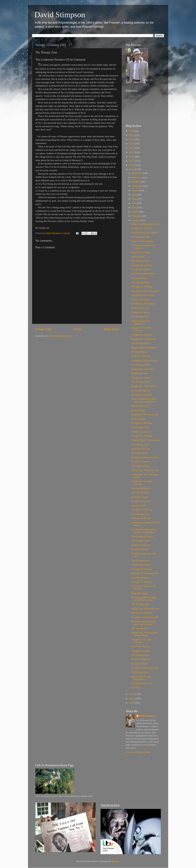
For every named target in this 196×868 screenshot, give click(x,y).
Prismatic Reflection (141, 518)
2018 (132, 148)
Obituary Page (138, 410)
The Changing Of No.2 (142, 536)
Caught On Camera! (141, 378)
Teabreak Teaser (139, 373)
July (134, 195)
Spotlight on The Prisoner (144, 339)
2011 (132, 699)
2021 (132, 135)
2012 (132, 694)
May (134, 203)
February (137, 216)
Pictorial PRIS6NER (141, 488)
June (134, 199)
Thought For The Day (142, 228)
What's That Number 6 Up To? (146, 224)
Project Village (138, 419)
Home (78, 329)
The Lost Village (139, 278)
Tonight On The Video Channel (142, 329)
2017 (132, 152)
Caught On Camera (141, 270)
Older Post (111, 329)
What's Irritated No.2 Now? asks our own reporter (144, 400)
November (137, 178)
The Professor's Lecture (143, 295)
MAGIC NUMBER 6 (141, 659)
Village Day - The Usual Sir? (145, 470)
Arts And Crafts (139, 505)
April (134, 208)
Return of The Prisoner (142, 241)
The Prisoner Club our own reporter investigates (144, 531)
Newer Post (43, 329)
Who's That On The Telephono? (141, 322)
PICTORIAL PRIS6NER (143, 274)
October (136, 182)
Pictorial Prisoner (139, 352)
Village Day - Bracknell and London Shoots (144, 634)
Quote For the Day (140, 308)
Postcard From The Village (144, 233)
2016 (132, 157)
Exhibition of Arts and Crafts (145, 291)
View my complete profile (138, 752)
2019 (132, 144)
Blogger (116, 861)
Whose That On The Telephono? (141, 678)
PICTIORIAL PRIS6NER (143, 304)
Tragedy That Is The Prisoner (145, 440)
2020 (132, 139)
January (136, 220)
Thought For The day (141, 423)
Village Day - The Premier (144, 386)
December (137, 173)
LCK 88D (136, 688)
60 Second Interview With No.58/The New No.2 (144, 599)
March (135, 212)
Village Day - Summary (142, 369)
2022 (132, 131)
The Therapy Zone (140, 237)
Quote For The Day (141, 252)
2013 (132, 169)
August (136, 190)
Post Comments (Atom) (60, 336)
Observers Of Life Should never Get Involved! (144, 623)
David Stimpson (60, 15)
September (138, 186)
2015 (132, 161)
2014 (132, 165)
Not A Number (138, 257)
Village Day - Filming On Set (145, 609)
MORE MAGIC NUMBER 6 (144, 348)
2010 (132, 703)
